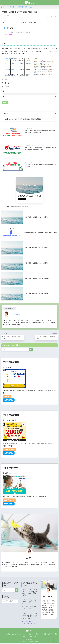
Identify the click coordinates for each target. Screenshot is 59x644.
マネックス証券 (9, 450)
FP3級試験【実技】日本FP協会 (19, 207)
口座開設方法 (9, 401)
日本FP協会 (54, 635)
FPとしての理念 (6, 635)
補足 (4, 97)
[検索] (31, 350)
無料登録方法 (9, 505)
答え (4, 91)
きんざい (25, 637)
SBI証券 (7, 398)
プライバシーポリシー (29, 640)
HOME (30, 632)
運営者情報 (47, 635)
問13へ (5, 103)
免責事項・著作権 (16, 635)
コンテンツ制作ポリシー (28, 635)
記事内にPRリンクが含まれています (29, 22)
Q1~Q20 (6, 114)
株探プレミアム (9, 501)
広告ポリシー (39, 635)
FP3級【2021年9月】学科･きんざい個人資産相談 (23, 120)
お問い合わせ (32, 637)
